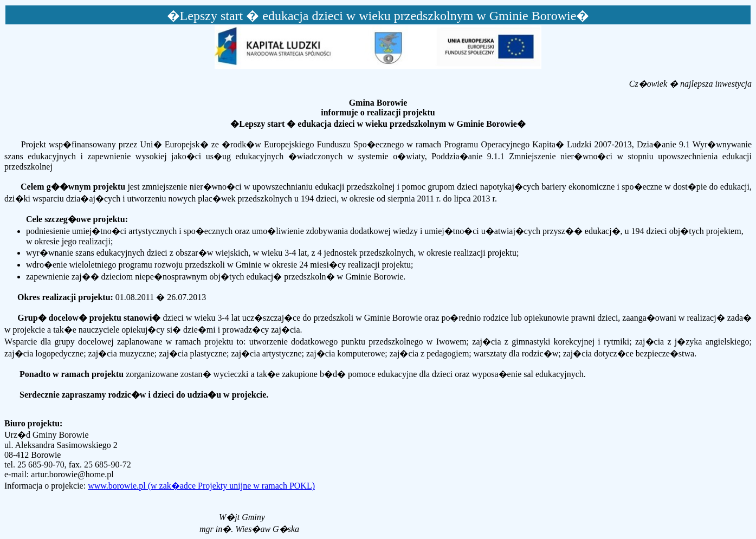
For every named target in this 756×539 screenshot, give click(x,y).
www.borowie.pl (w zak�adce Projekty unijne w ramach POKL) (201, 486)
